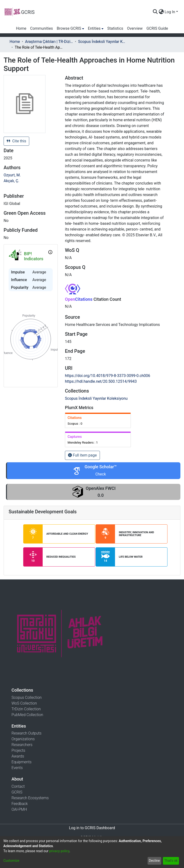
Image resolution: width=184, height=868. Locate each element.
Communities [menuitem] (42, 28)
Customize (11, 861)
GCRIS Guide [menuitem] (157, 28)
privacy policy (59, 851)
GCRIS (17, 792)
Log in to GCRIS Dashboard (92, 828)
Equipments (22, 762)
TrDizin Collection (26, 709)
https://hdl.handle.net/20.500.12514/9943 (101, 381)
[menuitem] (161, 12)
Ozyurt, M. (12, 175)
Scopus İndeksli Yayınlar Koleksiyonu (102, 42)
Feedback (20, 804)
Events (17, 768)
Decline (154, 861)
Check (101, 474)
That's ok (171, 861)
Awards (18, 756)
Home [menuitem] (21, 28)
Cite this (16, 141)
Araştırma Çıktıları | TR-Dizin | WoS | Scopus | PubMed (49, 42)
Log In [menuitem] (170, 12)
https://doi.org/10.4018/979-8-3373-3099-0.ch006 (108, 376)
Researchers (22, 745)
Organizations (23, 739)
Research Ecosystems (30, 798)
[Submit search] (155, 12)
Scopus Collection (27, 697)
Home (15, 42)
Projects (18, 750)
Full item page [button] (82, 455)
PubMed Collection (27, 715)
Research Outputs (26, 733)
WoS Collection (24, 703)
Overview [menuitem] (135, 28)
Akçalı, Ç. (11, 181)
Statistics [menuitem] (115, 28)
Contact (18, 786)
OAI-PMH (19, 809)
